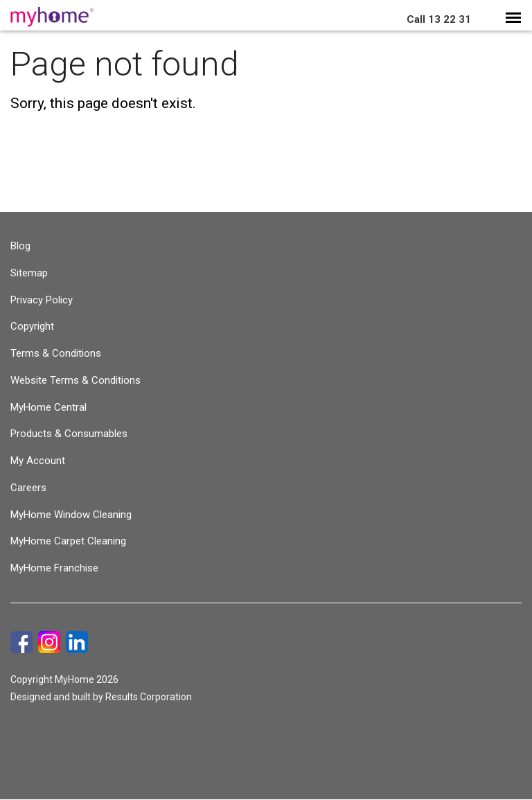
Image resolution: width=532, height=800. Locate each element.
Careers (28, 488)
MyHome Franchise (54, 568)
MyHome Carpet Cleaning (68, 541)
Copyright (32, 326)
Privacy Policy (42, 300)
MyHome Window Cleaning (71, 515)
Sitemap (29, 273)
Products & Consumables (69, 434)
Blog (20, 246)
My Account (38, 461)
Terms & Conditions (56, 353)
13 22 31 (439, 19)
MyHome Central (48, 407)
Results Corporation (149, 697)
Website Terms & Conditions (76, 380)
